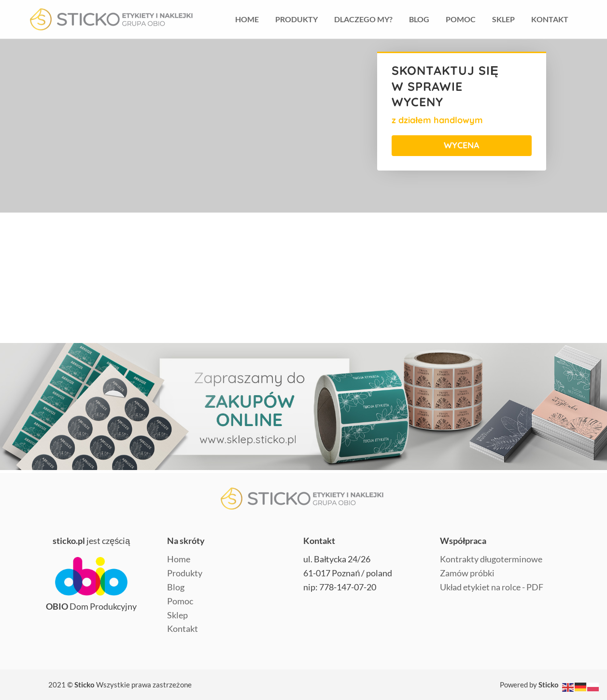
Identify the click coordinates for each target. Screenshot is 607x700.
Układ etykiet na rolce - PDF (492, 587)
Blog (419, 19)
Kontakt (550, 19)
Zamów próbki (467, 573)
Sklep (503, 19)
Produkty (296, 19)
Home (179, 559)
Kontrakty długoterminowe (491, 559)
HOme (247, 19)
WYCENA (462, 145)
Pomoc (461, 19)
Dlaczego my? (363, 19)
